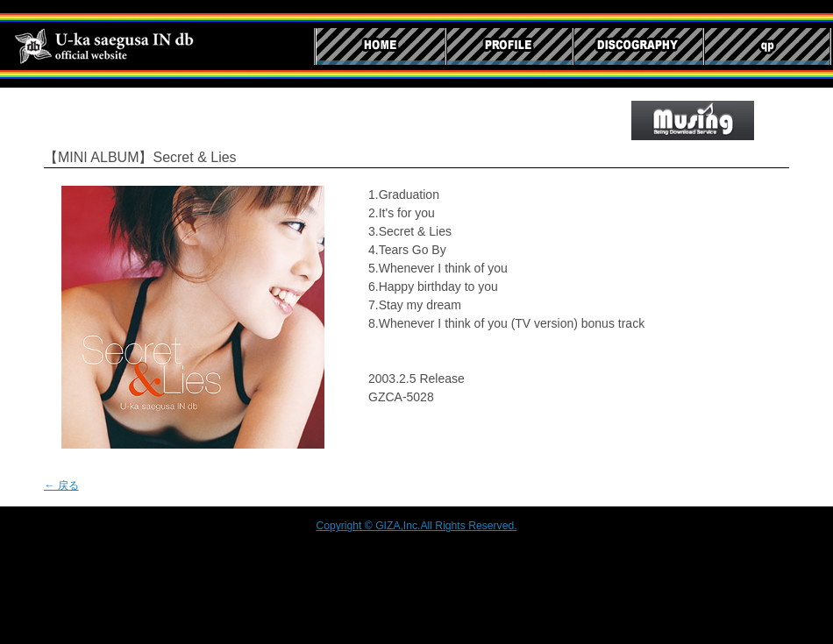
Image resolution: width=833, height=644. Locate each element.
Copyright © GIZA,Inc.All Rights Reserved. (416, 526)
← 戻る (61, 485)
